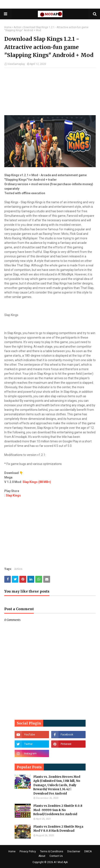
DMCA (88, 851)
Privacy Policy (28, 851)
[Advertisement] (50, 94)
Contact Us (56, 856)
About (42, 856)
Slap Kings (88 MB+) (37, 482)
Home (8, 27)
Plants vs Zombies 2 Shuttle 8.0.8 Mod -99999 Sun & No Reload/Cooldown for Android (58, 810)
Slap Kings (13, 495)
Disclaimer (74, 851)
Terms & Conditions (52, 851)
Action (17, 27)
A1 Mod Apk (61, 862)
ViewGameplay (16, 64)
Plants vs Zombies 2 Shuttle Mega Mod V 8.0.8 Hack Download (58, 829)
